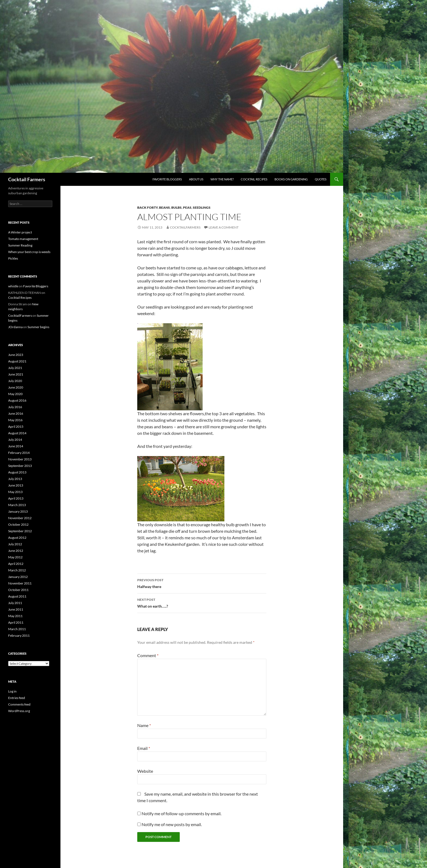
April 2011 (16, 622)
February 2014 (19, 453)
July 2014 (15, 440)
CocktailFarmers (185, 227)
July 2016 (15, 407)
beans (164, 207)
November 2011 (20, 583)
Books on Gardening (291, 179)
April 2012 (16, 564)
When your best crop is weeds (29, 252)
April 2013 (16, 498)
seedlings (202, 207)
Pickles (13, 258)
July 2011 (15, 603)
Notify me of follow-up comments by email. (182, 813)
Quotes (321, 179)
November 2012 (20, 518)
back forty (147, 207)
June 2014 (16, 446)
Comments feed (19, 704)
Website (145, 771)
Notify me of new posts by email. (172, 824)
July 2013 (15, 479)
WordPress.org (19, 711)
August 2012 (17, 538)
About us (196, 179)
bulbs (176, 207)
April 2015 (16, 427)
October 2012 (18, 524)
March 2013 (17, 505)
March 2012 (17, 570)
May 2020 (15, 394)
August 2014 (17, 433)
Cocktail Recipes (254, 179)
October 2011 (18, 590)
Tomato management (23, 239)
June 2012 (16, 551)
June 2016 (16, 413)
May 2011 (15, 616)
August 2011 (17, 596)
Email (144, 748)
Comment (148, 655)
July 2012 (15, 544)
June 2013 (16, 485)
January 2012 (18, 577)
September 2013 (20, 466)
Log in (12, 691)
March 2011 (17, 629)
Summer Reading (20, 245)
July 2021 (15, 368)
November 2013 (20, 459)
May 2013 (15, 492)
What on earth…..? (202, 602)
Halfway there (202, 583)
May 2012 (15, 557)
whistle (13, 286)
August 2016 (17, 400)
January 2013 (18, 511)
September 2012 (20, 531)
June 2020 (16, 387)
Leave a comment (224, 227)
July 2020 (15, 381)
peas (187, 207)
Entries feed (17, 698)
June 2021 (16, 374)
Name (144, 725)
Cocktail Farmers (27, 179)
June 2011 (16, 609)
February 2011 (19, 635)
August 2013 (17, 472)
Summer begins (38, 327)
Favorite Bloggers (167, 179)
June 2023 (16, 355)
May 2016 (15, 420)
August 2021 (17, 361)
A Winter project (20, 232)
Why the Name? (222, 179)
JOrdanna (15, 327)
